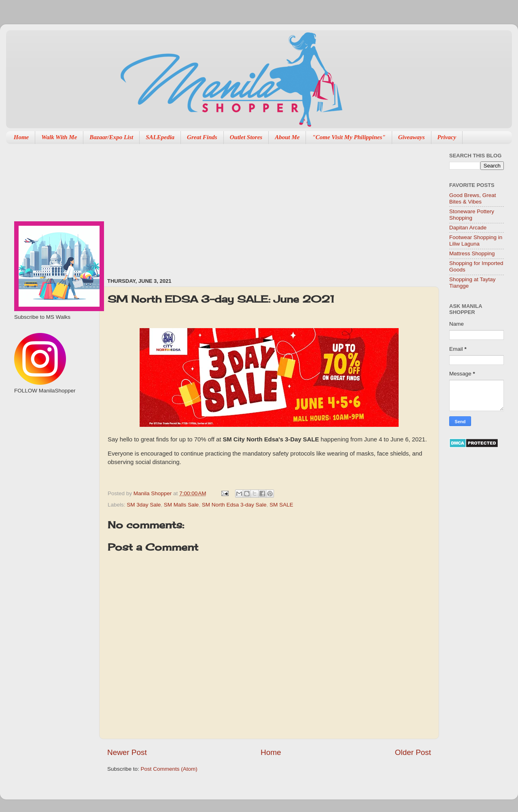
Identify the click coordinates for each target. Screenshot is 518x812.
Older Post (413, 752)
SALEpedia (160, 137)
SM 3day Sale (144, 505)
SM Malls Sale (181, 505)
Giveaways (412, 137)
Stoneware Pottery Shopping (472, 215)
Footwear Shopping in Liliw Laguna (476, 241)
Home (21, 137)
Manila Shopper (153, 493)
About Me (287, 137)
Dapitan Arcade (468, 228)
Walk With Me (59, 137)
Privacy (447, 137)
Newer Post (127, 752)
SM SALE (281, 505)
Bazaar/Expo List (111, 137)
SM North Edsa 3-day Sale (234, 505)
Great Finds (202, 137)
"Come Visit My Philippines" (349, 137)
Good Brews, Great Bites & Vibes (473, 198)
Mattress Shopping (472, 253)
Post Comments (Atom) (169, 769)
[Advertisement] (203, 207)
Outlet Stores (246, 137)
